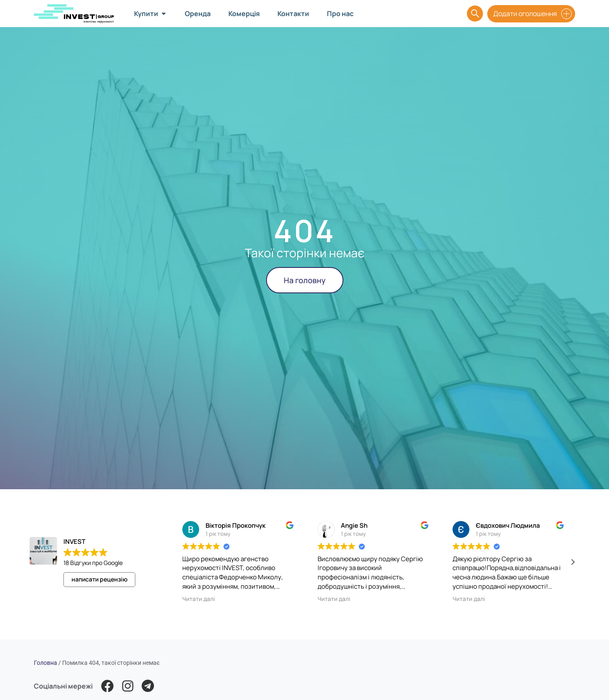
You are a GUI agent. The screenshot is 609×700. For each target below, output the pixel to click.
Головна (45, 663)
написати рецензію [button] (100, 579)
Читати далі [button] (199, 599)
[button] (573, 562)
